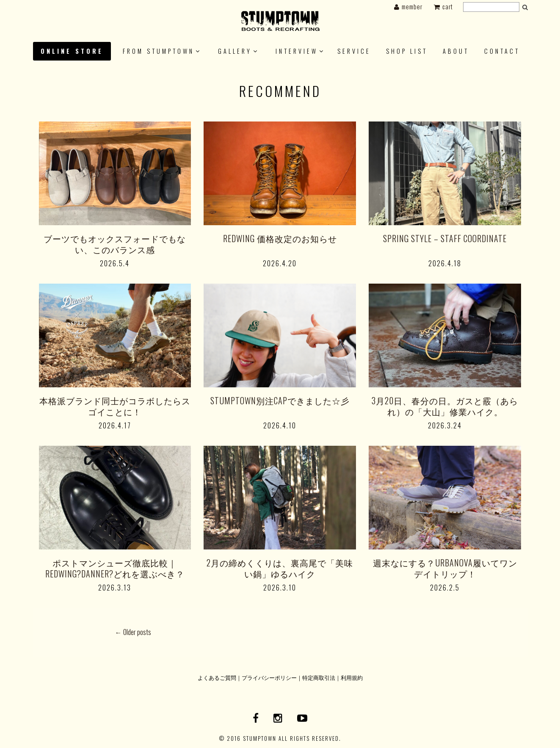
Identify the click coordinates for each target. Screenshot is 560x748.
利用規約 (352, 678)
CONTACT (502, 51)
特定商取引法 (319, 678)
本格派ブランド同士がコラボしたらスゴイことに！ (115, 406)
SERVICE (354, 51)
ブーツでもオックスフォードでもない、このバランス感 (115, 244)
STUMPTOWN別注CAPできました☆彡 (280, 400)
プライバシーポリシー (269, 678)
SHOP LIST (407, 51)
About (456, 51)
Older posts (133, 632)
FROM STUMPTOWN (159, 51)
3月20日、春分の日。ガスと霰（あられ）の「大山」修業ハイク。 (445, 406)
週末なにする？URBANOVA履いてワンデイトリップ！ (445, 568)
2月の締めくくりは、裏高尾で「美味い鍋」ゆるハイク (280, 568)
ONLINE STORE (72, 51)
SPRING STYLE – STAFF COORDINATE (445, 238)
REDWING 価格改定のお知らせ (280, 238)
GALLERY (235, 51)
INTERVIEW (297, 51)
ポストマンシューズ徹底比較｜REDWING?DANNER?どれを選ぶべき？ (115, 568)
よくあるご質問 (217, 678)
